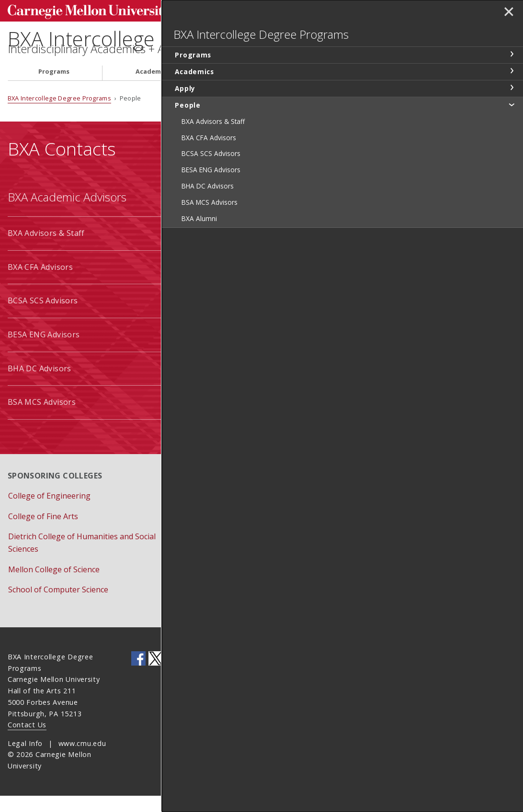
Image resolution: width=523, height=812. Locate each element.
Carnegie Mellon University (80, 10)
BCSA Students (221, 249)
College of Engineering (49, 512)
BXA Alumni (215, 418)
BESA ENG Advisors (44, 351)
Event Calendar (221, 532)
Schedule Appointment (235, 593)
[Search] (326, 9)
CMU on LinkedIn (173, 675)
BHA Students (220, 317)
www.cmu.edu (82, 759)
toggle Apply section (512, 103)
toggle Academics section (512, 86)
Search (365, 9)
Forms (205, 553)
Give (202, 573)
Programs (54, 88)
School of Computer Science (58, 606)
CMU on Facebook (138, 675)
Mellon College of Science (54, 586)
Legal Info (25, 759)
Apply (244, 88)
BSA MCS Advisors (42, 418)
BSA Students (219, 351)
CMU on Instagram (207, 675)
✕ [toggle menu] (507, 14)
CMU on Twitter (156, 675)
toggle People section (512, 120)
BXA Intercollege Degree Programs (185, 39)
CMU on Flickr (225, 675)
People (330, 88)
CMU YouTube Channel (190, 675)
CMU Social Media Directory (239, 675)
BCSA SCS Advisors (43, 317)
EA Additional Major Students (248, 384)
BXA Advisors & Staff (46, 249)
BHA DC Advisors (40, 384)
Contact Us (27, 741)
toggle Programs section (512, 69)
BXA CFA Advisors (40, 283)
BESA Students (221, 283)
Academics (153, 88)
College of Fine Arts (43, 532)
